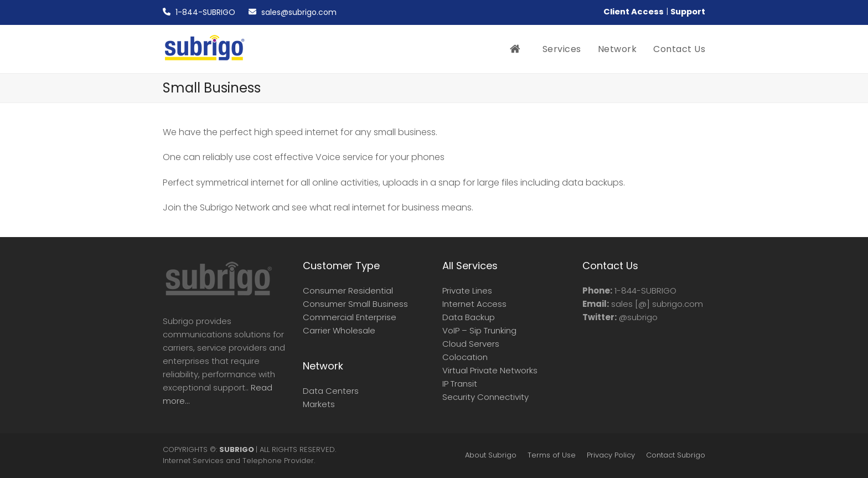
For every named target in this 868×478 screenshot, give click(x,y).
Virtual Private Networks (490, 370)
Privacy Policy (611, 455)
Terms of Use (552, 455)
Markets (319, 404)
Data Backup (469, 317)
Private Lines (467, 291)
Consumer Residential (348, 291)
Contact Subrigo (676, 455)
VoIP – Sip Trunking (479, 330)
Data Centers (331, 391)
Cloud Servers (471, 344)
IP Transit (460, 384)
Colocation (465, 357)
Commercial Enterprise (350, 317)
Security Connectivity (485, 397)
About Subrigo (491, 455)
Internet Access (474, 304)
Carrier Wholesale (339, 330)
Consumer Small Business (355, 304)
